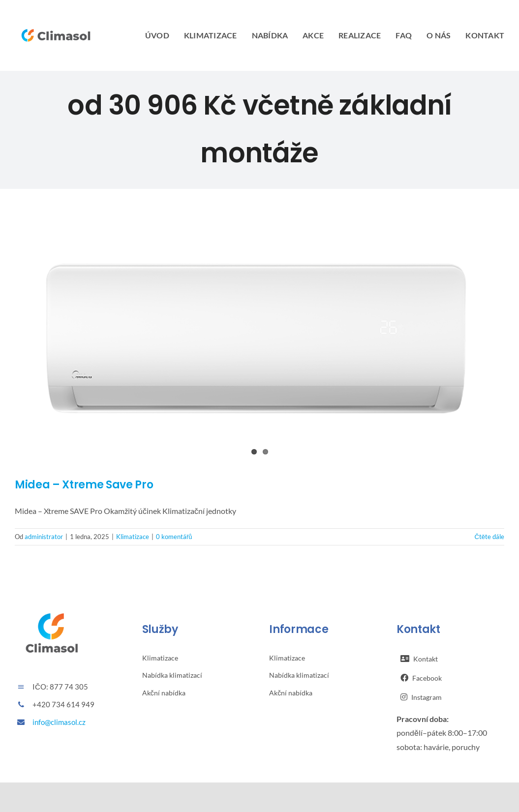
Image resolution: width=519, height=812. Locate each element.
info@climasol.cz (59, 722)
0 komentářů (174, 537)
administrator (44, 537)
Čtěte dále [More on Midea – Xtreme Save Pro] (489, 537)
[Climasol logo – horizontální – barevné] (56, 25)
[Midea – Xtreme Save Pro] (259, 341)
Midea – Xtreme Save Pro (84, 485)
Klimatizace (133, 537)
